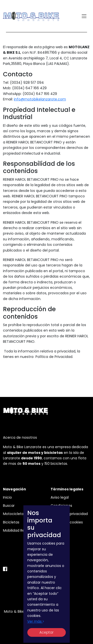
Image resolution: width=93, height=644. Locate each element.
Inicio (7, 497)
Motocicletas (14, 514)
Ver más (36, 621)
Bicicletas (11, 522)
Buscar (9, 506)
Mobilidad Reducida (20, 530)
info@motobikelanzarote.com (40, 99)
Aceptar (46, 632)
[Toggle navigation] (84, 16)
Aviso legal (60, 497)
